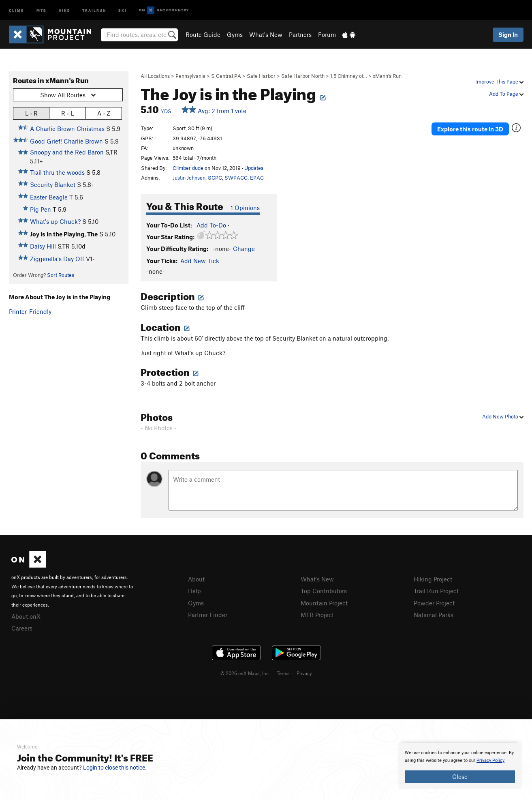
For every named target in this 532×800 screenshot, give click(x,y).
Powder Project (434, 603)
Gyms (235, 34)
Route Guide (203, 34)
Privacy (304, 673)
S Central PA (226, 76)
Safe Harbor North (303, 76)
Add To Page (506, 94)
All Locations (155, 76)
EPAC (257, 178)
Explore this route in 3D (470, 129)
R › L (67, 113)
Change (244, 249)
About (196, 579)
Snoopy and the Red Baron (67, 152)
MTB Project (317, 615)
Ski (123, 10)
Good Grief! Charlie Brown (66, 141)
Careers (22, 628)
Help (194, 591)
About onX (26, 616)
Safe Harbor (261, 76)
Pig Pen (41, 209)
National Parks (434, 615)
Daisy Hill (43, 246)
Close (460, 776)
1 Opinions (245, 208)
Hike (64, 10)
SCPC (215, 178)
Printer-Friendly (30, 311)
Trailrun (94, 10)
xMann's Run (387, 76)
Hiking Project (433, 579)
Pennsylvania (190, 76)
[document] (460, 766)
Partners (300, 34)
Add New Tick (200, 261)
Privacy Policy (490, 760)
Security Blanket (53, 184)
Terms (283, 673)
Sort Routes (61, 275)
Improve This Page (499, 82)
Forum (327, 34)
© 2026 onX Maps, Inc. (245, 673)
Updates (254, 168)
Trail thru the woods (57, 172)
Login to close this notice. (115, 768)
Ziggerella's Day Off (57, 259)
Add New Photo (503, 416)
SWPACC (236, 178)
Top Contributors (324, 591)
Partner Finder (208, 615)
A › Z (104, 113)
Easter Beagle (49, 197)
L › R (31, 113)
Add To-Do (211, 225)
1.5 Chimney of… (349, 76)
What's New (266, 34)
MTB (42, 10)
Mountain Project (324, 603)
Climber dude (188, 168)
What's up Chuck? (55, 221)
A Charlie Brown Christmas (67, 129)
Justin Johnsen (189, 178)
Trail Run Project (436, 591)
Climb (17, 10)
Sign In (508, 34)
